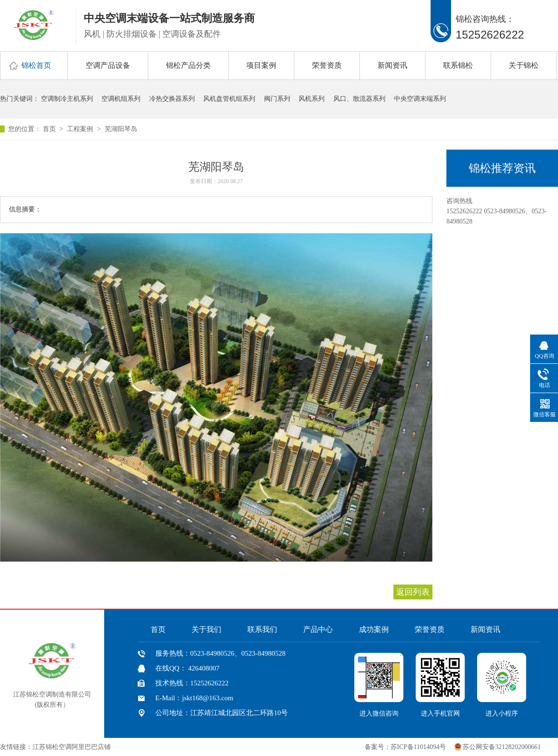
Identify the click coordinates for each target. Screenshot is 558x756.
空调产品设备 (108, 65)
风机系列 (312, 99)
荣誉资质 (327, 65)
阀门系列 (277, 99)
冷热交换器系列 (172, 99)
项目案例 (261, 65)
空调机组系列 (121, 99)
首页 (50, 129)
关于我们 (206, 629)
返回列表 (413, 592)
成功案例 (374, 629)
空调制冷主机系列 (67, 99)
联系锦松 (458, 65)
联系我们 (262, 629)
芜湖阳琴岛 (121, 129)
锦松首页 (36, 65)
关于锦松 (524, 65)
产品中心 (318, 629)
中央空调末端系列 (420, 99)
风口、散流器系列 (359, 99)
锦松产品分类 (188, 65)
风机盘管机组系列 (229, 99)
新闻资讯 (392, 65)
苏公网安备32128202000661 (502, 747)
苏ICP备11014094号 (418, 747)
